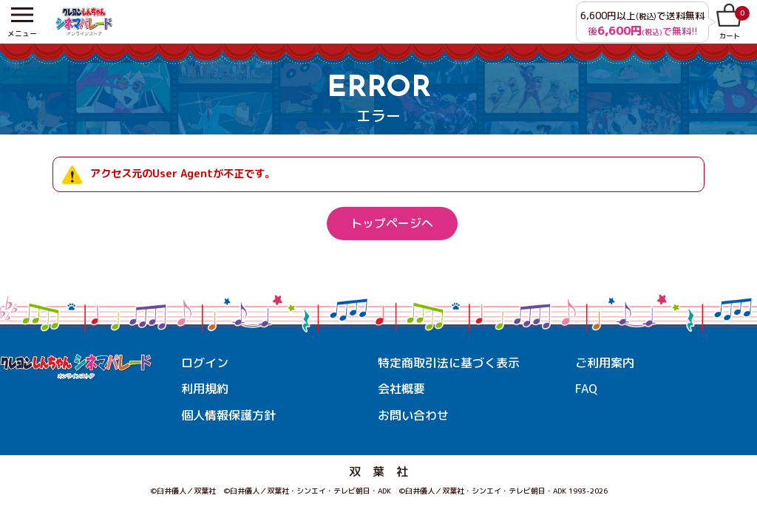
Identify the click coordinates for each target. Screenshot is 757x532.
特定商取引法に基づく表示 (449, 363)
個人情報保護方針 (228, 415)
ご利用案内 (605, 363)
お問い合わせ (413, 415)
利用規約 (205, 389)
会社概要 (401, 389)
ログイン (205, 363)
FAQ (586, 389)
